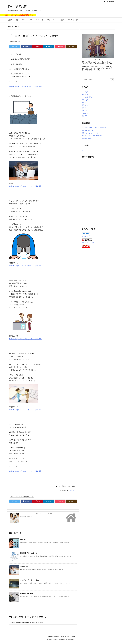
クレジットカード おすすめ (29, 580)
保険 (84, 102)
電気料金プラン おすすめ (29, 553)
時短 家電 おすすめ (87, 130)
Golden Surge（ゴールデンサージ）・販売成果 (25, 86)
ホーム (11, 26)
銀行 (84, 116)
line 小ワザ (24, 567)
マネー (19, 26)
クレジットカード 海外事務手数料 (92, 136)
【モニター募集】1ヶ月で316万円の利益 (94, 128)
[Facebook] (26, 47)
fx (65, 486)
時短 (84, 110)
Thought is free (71, 639)
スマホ (85, 94)
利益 (74, 486)
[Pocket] (60, 47)
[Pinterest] (38, 47)
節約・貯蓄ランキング (88, 242)
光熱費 (85, 105)
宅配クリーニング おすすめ (90, 133)
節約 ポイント (25, 540)
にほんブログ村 (86, 236)
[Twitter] (15, 47)
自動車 (85, 113)
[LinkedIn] (49, 47)
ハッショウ (72, 491)
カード (85, 92)
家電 (84, 108)
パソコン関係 (87, 97)
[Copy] (71, 47)
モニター (69, 486)
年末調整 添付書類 (26, 594)
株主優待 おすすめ (87, 138)
